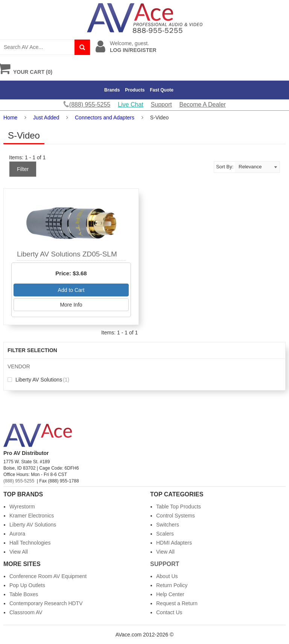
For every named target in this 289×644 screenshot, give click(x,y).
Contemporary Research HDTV (46, 603)
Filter (23, 169)
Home (10, 118)
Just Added (46, 118)
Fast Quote (162, 90)
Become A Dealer (203, 105)
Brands (112, 90)
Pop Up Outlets (27, 585)
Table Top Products (179, 507)
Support (161, 105)
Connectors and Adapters (105, 118)
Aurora (17, 534)
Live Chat (131, 105)
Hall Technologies (30, 543)
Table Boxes (24, 594)
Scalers (165, 534)
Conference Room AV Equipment (48, 576)
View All (19, 552)
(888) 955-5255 (19, 481)
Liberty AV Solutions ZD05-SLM (67, 254)
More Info (71, 305)
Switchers (168, 525)
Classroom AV (26, 612)
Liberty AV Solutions (38, 380)
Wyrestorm (22, 507)
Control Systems (176, 516)
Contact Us (169, 612)
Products (135, 90)
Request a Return (177, 603)
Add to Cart (71, 290)
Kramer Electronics (32, 516)
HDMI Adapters (174, 543)
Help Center (170, 594)
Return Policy (172, 585)
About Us (167, 576)
